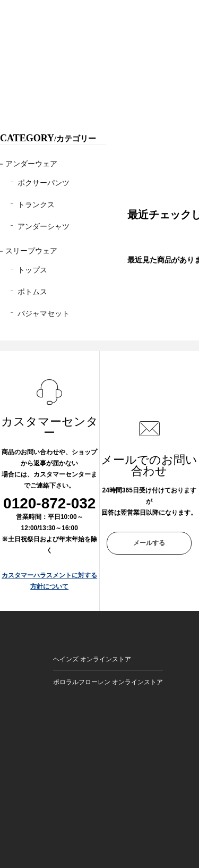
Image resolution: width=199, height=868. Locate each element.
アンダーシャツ (44, 226)
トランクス (36, 205)
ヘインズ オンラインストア (92, 659)
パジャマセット (44, 313)
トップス (32, 270)
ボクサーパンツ (44, 183)
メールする (149, 543)
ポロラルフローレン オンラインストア (108, 682)
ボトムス (32, 292)
